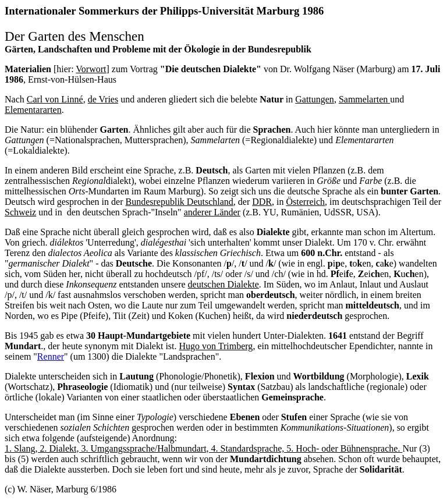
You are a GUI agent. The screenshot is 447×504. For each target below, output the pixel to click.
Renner (51, 356)
